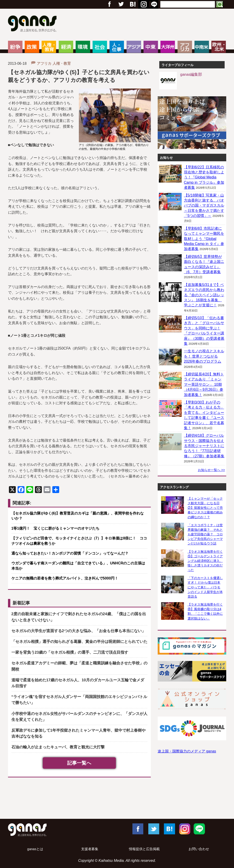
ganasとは (35, 849)
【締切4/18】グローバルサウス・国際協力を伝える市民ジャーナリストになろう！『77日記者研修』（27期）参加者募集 (204, 446)
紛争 (15, 47)
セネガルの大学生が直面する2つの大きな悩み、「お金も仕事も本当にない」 (78, 631)
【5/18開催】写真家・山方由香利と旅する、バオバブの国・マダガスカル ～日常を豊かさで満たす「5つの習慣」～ (204, 206)
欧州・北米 (219, 47)
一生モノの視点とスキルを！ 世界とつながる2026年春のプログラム (204, 356)
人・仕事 (117, 47)
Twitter (121, 4)
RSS (154, 4)
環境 (83, 47)
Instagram (184, 829)
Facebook (138, 829)
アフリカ (185, 47)
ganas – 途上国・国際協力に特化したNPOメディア (34, 24)
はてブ (143, 4)
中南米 (202, 47)
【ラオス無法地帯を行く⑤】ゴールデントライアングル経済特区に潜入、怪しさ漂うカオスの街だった (205, 561)
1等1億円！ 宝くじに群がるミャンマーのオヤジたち (56, 528)
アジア (134, 47)
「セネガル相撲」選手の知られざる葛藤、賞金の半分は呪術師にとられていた (79, 642)
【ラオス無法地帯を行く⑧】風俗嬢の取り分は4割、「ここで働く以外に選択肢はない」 (205, 611)
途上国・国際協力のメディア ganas (187, 751)
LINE (199, 829)
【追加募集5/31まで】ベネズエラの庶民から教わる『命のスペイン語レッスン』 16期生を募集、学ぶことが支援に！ (204, 295)
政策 (32, 47)
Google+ (132, 4)
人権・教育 (49, 47)
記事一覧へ (79, 763)
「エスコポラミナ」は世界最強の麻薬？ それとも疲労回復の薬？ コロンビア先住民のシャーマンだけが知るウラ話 (205, 534)
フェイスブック (109, 4)
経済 (66, 47)
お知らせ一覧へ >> (211, 470)
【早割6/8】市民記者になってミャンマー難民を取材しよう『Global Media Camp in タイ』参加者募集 (204, 239)
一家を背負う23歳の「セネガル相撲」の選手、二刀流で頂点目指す (70, 652)
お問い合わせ (199, 849)
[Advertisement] (117, 799)
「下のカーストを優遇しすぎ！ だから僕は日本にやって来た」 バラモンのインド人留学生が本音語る (205, 587)
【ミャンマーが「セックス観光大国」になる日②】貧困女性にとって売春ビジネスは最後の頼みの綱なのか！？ (205, 508)
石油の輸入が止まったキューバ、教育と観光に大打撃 (58, 747)
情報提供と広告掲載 (144, 849)
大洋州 (168, 47)
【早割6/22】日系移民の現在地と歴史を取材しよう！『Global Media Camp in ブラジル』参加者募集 (204, 177)
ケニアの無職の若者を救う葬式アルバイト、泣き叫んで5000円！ (65, 578)
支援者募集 (90, 849)
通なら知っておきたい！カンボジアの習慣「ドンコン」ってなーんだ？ (70, 553)
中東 (151, 47)
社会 (100, 47)
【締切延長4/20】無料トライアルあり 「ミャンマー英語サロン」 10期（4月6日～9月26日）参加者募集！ (204, 384)
